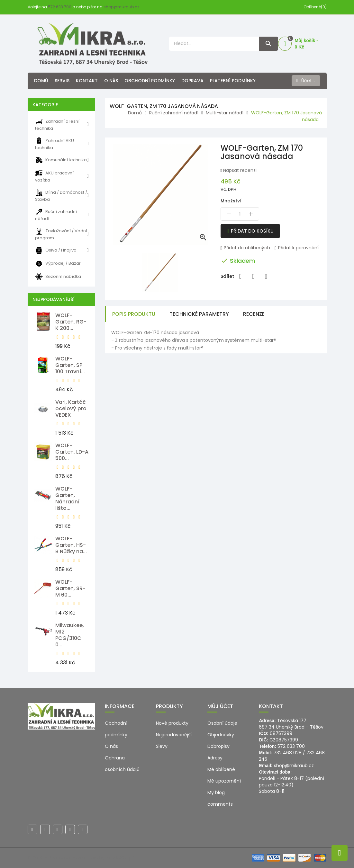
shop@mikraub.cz (121, 7)
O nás (111, 81)
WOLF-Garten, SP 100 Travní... (70, 365)
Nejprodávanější (174, 735)
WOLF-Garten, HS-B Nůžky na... (71, 545)
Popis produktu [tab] (134, 314)
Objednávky (221, 735)
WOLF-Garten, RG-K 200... (71, 322)
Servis (62, 81)
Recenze (254, 314)
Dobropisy (218, 746)
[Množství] (240, 214)
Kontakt (87, 81)
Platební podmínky (233, 81)
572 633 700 (60, 7)
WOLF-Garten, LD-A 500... (72, 452)
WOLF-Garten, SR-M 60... (70, 588)
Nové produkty (172, 723)
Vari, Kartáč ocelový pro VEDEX (71, 408)
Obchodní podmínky (150, 81)
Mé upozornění (224, 781)
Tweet (253, 276)
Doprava (192, 81)
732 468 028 (288, 753)
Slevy (162, 746)
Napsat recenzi (239, 170)
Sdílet (241, 276)
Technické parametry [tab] (199, 314)
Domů (41, 81)
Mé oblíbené (221, 769)
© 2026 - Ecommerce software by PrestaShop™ (81, 858)
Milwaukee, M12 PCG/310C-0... (70, 635)
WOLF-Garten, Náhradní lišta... (67, 498)
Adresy (215, 758)
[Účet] (306, 81)
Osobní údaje (222, 723)
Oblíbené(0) (315, 7)
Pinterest (266, 276)
